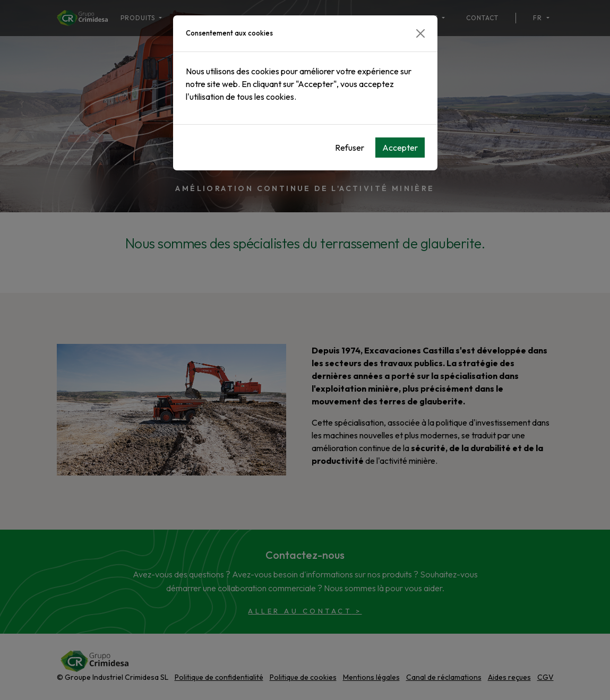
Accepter (400, 148)
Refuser (350, 148)
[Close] (420, 33)
